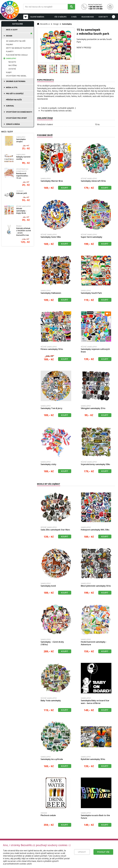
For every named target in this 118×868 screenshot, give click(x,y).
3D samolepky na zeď (16, 41)
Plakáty (10, 51)
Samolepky (11, 58)
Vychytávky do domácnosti (19, 112)
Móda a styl (12, 87)
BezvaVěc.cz (45, 24)
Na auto (12, 62)
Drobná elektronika (16, 81)
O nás (74, 17)
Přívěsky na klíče (14, 100)
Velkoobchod (88, 17)
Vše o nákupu (60, 17)
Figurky (10, 44)
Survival (10, 106)
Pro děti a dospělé (15, 94)
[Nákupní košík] (110, 7)
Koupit (65, 188)
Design (9, 36)
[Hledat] (71, 7)
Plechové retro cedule (17, 55)
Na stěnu (13, 65)
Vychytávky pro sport (16, 118)
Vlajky (9, 72)
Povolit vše (103, 857)
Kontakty (103, 17)
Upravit (82, 857)
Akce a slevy (12, 30)
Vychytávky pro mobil (16, 76)
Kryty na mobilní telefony (18, 48)
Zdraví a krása (13, 124)
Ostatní (12, 69)
